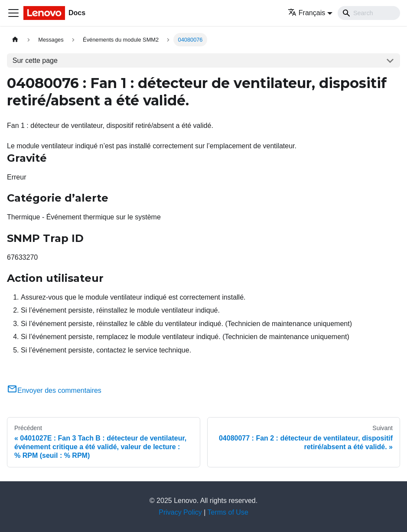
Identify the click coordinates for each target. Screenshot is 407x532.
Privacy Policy (180, 512)
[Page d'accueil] (15, 40)
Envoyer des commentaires (54, 390)
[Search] (369, 13)
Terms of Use (228, 512)
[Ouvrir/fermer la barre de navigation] (13, 13)
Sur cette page (35, 60)
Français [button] (306, 13)
